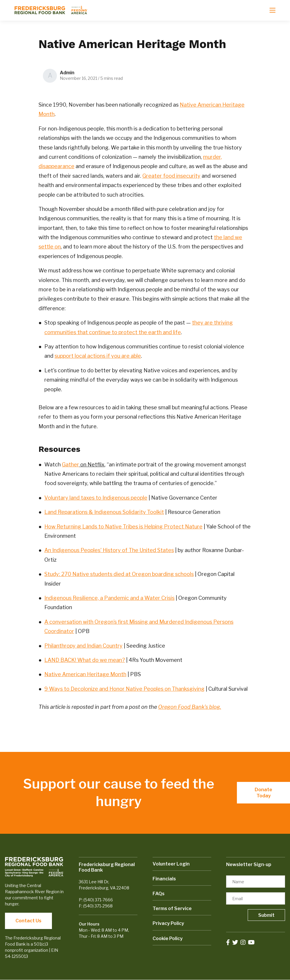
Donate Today (263, 793)
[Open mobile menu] (272, 10)
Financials (164, 879)
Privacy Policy (168, 923)
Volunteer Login (171, 864)
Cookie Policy (168, 938)
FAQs (159, 894)
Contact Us (28, 921)
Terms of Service (172, 908)
